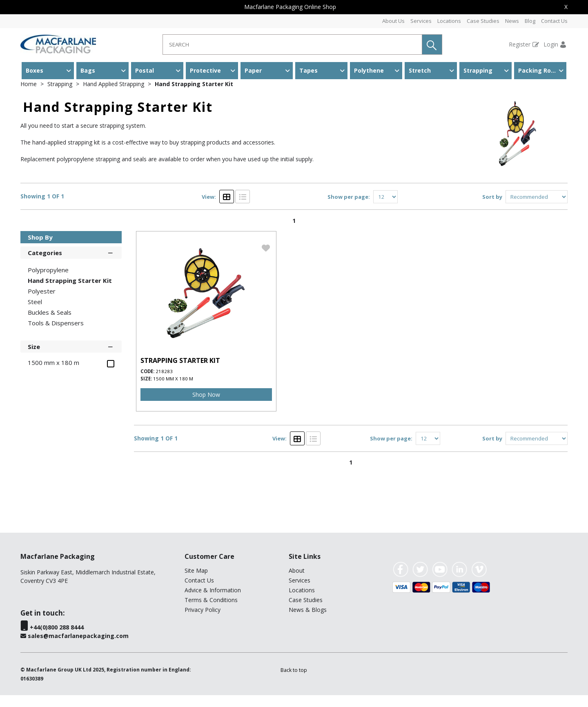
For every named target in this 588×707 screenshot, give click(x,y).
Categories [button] (71, 264)
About (297, 582)
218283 (164, 383)
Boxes (35, 70)
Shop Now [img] (206, 406)
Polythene (369, 70)
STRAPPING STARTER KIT (180, 372)
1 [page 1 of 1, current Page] (294, 232)
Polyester (42, 303)
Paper (253, 70)
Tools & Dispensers (56, 335)
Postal (145, 70)
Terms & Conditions (211, 612)
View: (209, 209)
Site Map (196, 582)
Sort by (492, 209)
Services (421, 21)
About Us (393, 21)
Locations (449, 21)
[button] (432, 44)
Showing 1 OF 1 (42, 208)
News (512, 21)
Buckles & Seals (50, 324)
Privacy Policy (203, 621)
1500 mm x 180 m (173, 390)
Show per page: (349, 209)
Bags (88, 70)
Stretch (420, 70)
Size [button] (71, 358)
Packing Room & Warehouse (542, 70)
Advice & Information (213, 602)
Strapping (478, 70)
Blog (530, 21)
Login (551, 44)
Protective (205, 70)
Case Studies (483, 21)
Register (520, 44)
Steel (35, 313)
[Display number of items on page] (385, 209)
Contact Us (554, 21)
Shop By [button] (40, 249)
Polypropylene (48, 282)
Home (29, 96)
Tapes (308, 70)
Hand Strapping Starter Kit (194, 96)
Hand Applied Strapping (114, 96)
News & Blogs (308, 621)
